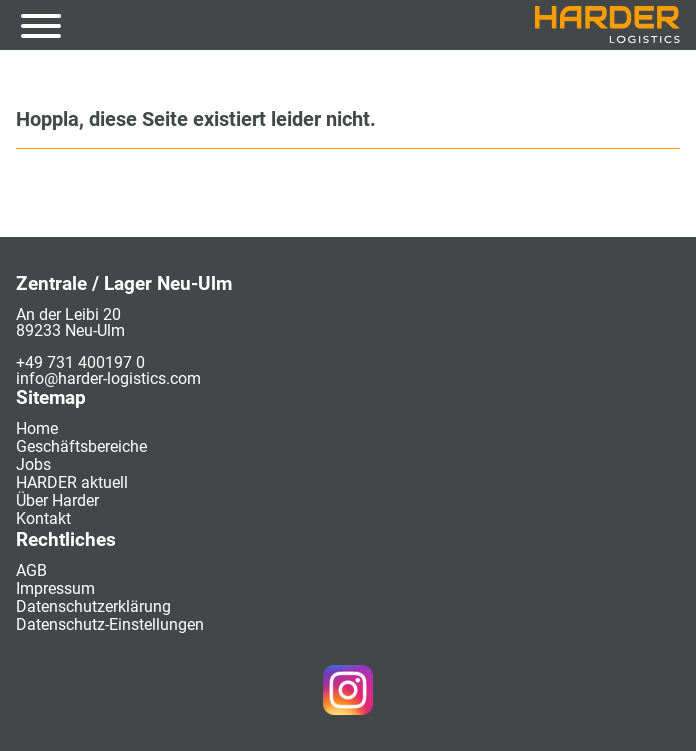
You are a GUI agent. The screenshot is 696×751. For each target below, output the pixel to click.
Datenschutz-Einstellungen (110, 624)
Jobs (33, 464)
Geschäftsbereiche (81, 446)
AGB (31, 570)
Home (37, 428)
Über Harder (57, 500)
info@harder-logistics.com (108, 378)
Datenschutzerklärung (93, 606)
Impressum (55, 588)
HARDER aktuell (72, 482)
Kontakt (43, 518)
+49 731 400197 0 (80, 362)
